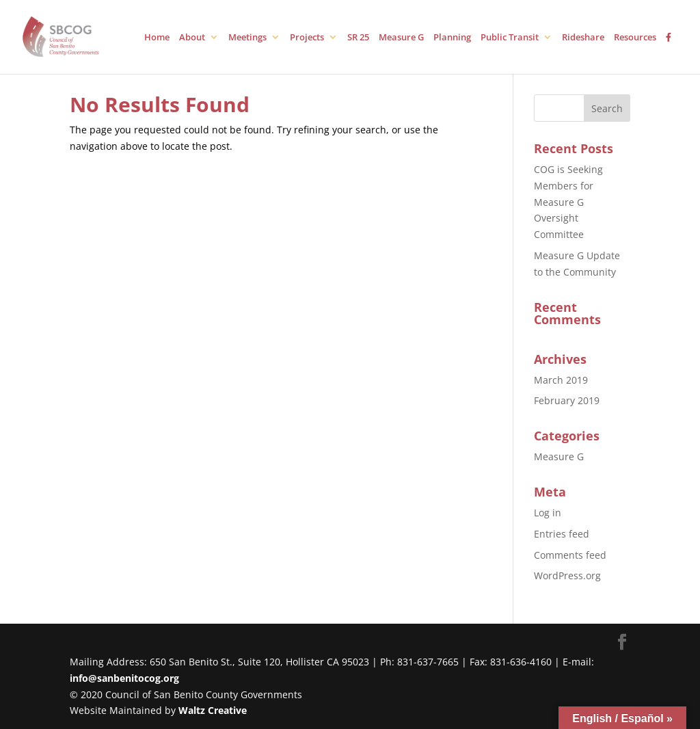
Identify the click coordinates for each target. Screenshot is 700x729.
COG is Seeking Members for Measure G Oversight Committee (568, 202)
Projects (307, 38)
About (192, 38)
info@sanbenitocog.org (124, 678)
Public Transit (510, 38)
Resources (635, 38)
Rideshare (583, 38)
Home (157, 38)
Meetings (247, 38)
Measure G (401, 38)
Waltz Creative (213, 710)
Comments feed (570, 555)
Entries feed (562, 534)
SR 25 (358, 38)
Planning (452, 38)
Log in (548, 513)
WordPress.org (567, 575)
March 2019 (561, 380)
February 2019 (567, 400)
